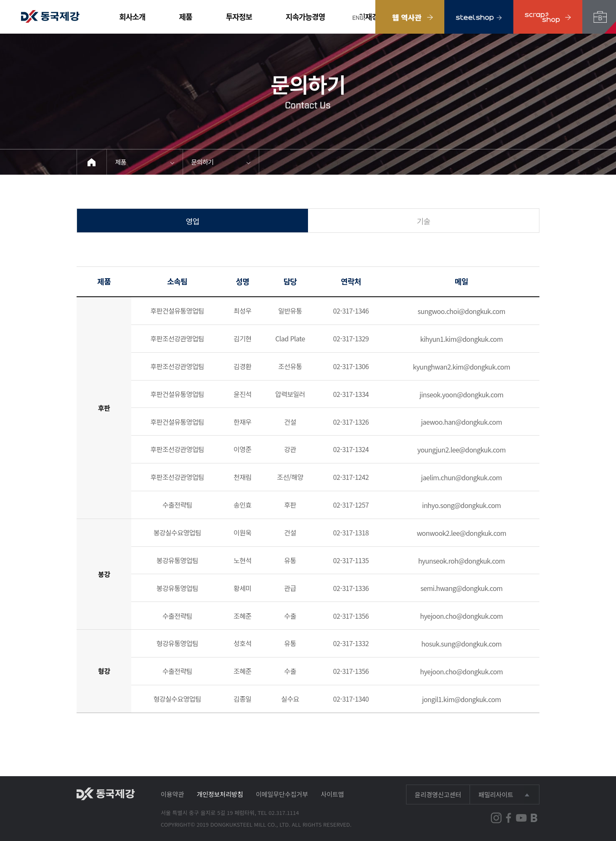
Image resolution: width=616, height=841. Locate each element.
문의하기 (203, 162)
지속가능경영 (305, 16)
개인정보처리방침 (220, 794)
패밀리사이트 (496, 794)
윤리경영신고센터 (438, 794)
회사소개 (132, 16)
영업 (193, 221)
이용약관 (172, 794)
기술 (424, 221)
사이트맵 (332, 794)
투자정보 (239, 16)
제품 (186, 16)
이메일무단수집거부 (282, 794)
